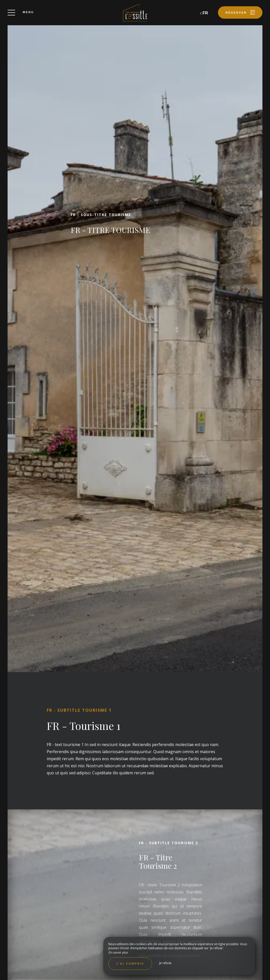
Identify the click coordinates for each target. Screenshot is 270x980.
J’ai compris (130, 964)
